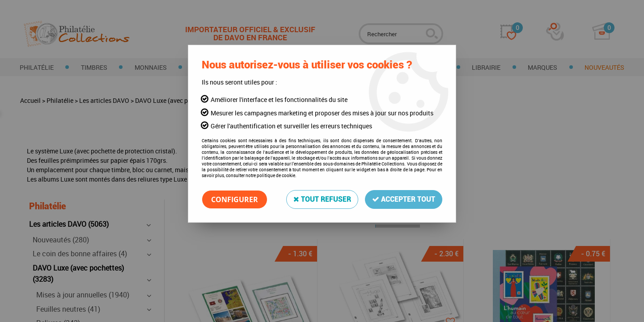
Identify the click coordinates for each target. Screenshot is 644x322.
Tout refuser (322, 199)
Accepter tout (404, 199)
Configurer (235, 199)
